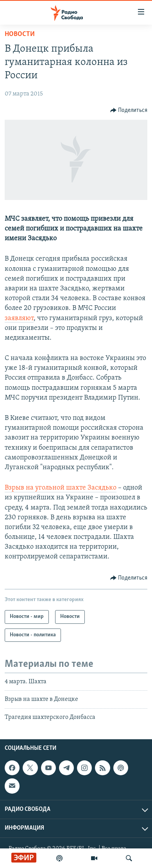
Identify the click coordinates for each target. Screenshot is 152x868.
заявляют (19, 318)
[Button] (129, 110)
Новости (20, 34)
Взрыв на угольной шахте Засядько (61, 488)
